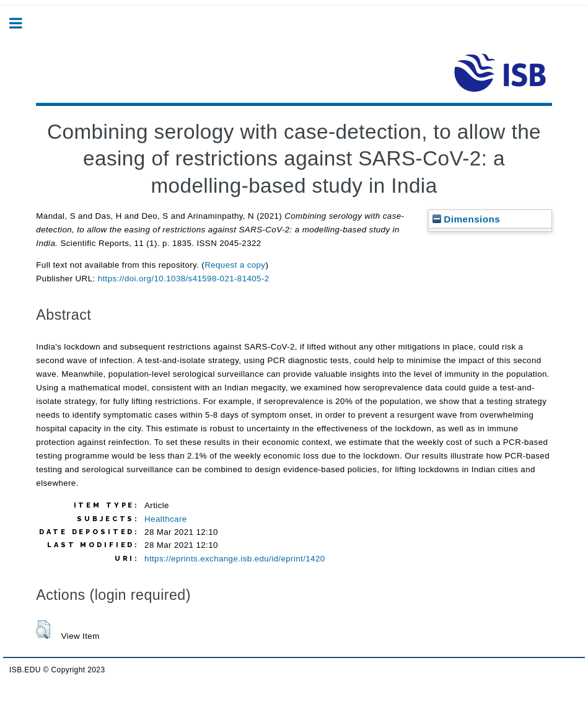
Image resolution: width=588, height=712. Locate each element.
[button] (43, 630)
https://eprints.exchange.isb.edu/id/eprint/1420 (235, 559)
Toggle (22, 23)
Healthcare (165, 519)
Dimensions (467, 219)
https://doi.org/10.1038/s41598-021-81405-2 (184, 279)
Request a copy (235, 265)
